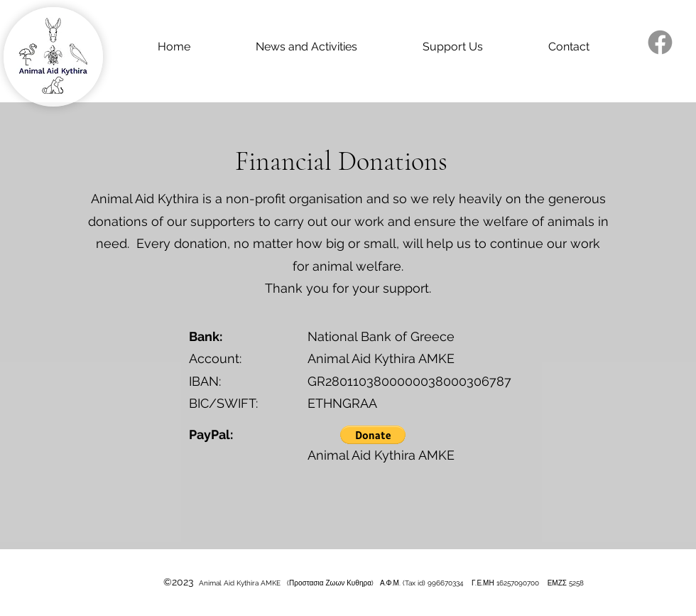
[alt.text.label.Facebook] (660, 42)
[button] (373, 435)
